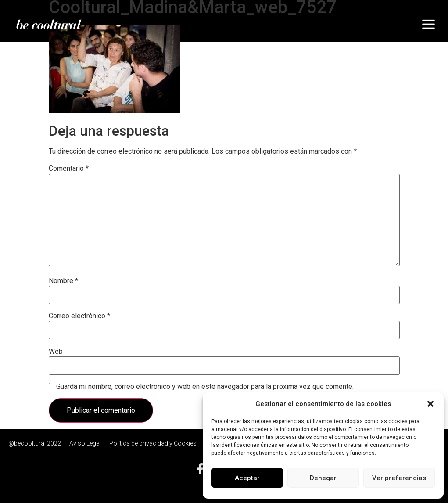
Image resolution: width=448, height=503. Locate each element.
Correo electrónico (79, 316)
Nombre (63, 281)
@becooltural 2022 (35, 443)
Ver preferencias (399, 478)
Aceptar (247, 478)
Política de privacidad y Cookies (153, 443)
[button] (430, 404)
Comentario (69, 169)
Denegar (323, 478)
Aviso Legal (85, 443)
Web (56, 352)
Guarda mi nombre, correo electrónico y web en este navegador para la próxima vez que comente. (205, 387)
